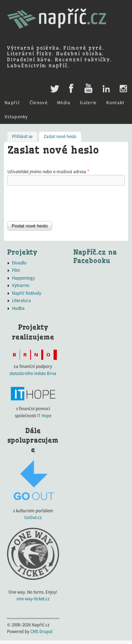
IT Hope (44, 416)
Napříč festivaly (27, 293)
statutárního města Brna (33, 373)
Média (64, 103)
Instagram (123, 89)
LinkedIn (106, 89)
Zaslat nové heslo (62, 136)
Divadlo (19, 263)
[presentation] (61, 203)
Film (16, 270)
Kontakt (115, 103)
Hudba (18, 308)
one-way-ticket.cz (33, 599)
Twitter (54, 85)
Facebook (71, 89)
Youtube (88, 89)
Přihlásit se (22, 136)
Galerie (88, 103)
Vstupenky (16, 117)
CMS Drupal (41, 632)
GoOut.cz (33, 517)
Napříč (12, 103)
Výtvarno (21, 285)
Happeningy (23, 278)
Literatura (21, 301)
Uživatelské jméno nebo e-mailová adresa (48, 172)
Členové (39, 103)
